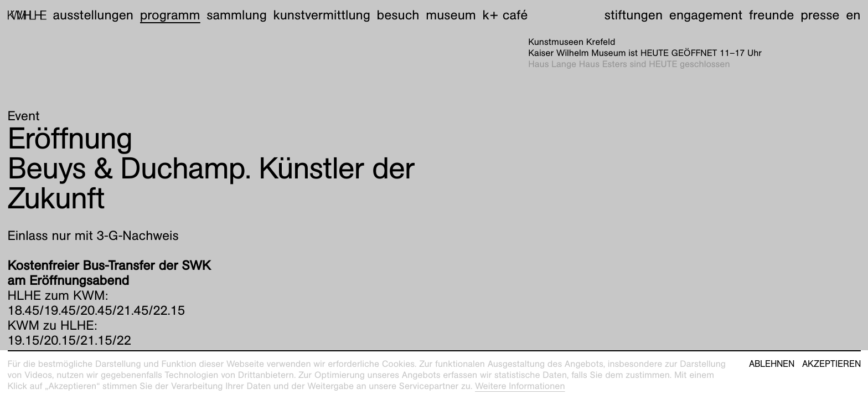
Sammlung (237, 15)
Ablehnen (772, 364)
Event (24, 116)
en (853, 15)
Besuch (398, 15)
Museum (451, 15)
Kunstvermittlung (322, 15)
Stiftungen (634, 15)
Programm (170, 15)
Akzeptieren (831, 364)
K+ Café (505, 15)
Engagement (706, 15)
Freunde (772, 15)
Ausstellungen (93, 15)
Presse (820, 15)
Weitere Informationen (520, 386)
